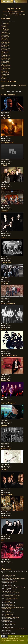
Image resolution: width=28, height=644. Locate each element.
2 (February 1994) (5, 25)
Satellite (4, 517)
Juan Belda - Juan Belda (10, 623)
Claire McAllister (8, 584)
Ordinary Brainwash (9, 355)
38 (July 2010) (4, 77)
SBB (3, 540)
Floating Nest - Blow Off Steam (12, 617)
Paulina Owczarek (8, 403)
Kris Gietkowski (7, 142)
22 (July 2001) (4, 54)
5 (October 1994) (5, 29)
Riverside (5, 470)
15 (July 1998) (4, 44)
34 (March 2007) (5, 71)
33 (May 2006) (4, 70)
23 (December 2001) (5, 55)
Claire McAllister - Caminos (11, 581)
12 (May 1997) (4, 39)
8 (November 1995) (5, 34)
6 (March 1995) (4, 31)
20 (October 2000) (5, 51)
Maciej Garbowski (8, 95)
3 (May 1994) (4, 26)
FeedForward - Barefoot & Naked (12, 593)
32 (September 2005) (6, 68)
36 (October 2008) (5, 74)
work (12, 636)
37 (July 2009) (4, 76)
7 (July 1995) (4, 32)
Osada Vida (6, 380)
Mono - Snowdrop (9, 604)
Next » (3, 89)
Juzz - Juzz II (8, 632)
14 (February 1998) (5, 42)
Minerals (4, 283)
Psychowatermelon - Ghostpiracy (12, 596)
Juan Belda (6, 626)
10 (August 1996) (5, 37)
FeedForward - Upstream (11, 590)
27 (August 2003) (5, 61)
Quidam (4, 426)
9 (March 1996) (4, 35)
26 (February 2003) (5, 60)
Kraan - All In (8, 611)
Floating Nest (7, 620)
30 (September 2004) (6, 66)
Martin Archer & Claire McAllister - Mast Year (15, 578)
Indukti (4, 165)
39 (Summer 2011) (5, 79)
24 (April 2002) (4, 57)
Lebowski (5, 211)
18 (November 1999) (6, 48)
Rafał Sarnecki (7, 494)
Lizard (3, 237)
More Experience (8, 304)
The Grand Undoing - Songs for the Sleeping (15, 587)
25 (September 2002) (6, 58)
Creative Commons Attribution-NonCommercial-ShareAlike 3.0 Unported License (13, 640)
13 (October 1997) (5, 41)
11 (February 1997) (5, 38)
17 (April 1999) (4, 47)
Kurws (3, 188)
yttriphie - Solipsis (9, 614)
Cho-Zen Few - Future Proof (11, 598)
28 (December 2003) (5, 63)
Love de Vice (6, 262)
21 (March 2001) (5, 52)
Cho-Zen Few (7, 601)
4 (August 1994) (4, 28)
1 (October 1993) (5, 24)
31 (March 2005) (5, 67)
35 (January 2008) (5, 73)
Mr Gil (3, 329)
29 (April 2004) (4, 64)
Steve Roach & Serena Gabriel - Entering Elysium (16, 629)
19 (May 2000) (4, 50)
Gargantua (5, 118)
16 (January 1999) (5, 45)
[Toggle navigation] (5, 5)
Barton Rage (6, 449)
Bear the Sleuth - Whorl (10, 575)
